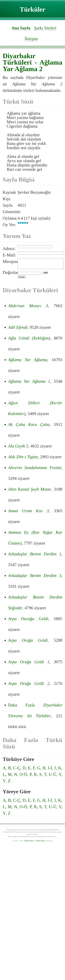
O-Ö (23, 776)
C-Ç (17, 770)
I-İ (50, 770)
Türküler (32, 9)
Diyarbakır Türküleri (19, 59)
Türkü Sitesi (29, 843)
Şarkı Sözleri (45, 28)
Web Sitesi (40, 843)
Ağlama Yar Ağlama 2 (32, 65)
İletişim (31, 39)
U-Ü (53, 776)
